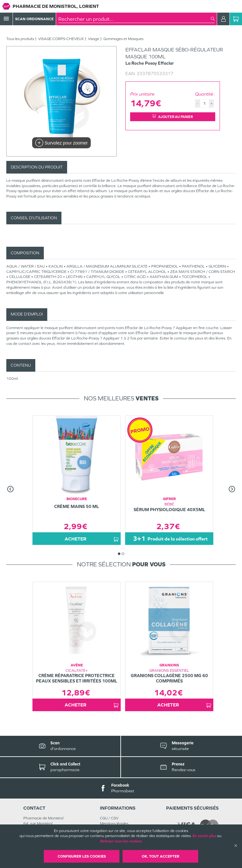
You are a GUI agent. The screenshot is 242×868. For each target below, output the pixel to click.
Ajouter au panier (173, 117)
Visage (94, 39)
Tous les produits (20, 39)
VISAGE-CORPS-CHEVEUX (61, 39)
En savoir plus (204, 836)
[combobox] (135, 19)
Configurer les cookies (82, 856)
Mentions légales (114, 824)
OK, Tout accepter (161, 856)
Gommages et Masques (123, 39)
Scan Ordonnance (34, 19)
